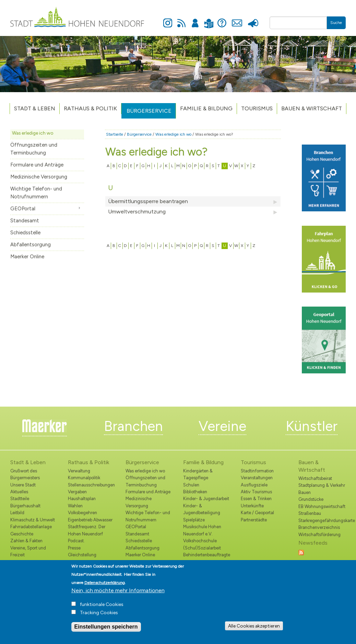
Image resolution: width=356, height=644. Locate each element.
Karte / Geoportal (257, 513)
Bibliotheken (195, 492)
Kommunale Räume (29, 562)
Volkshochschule (200, 541)
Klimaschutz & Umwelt (33, 520)
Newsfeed (181, 19)
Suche (336, 23)
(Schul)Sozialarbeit (202, 548)
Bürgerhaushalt (25, 506)
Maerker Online (27, 257)
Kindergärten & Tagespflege (198, 474)
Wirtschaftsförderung (319, 535)
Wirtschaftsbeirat (315, 478)
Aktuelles (19, 492)
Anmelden (195, 19)
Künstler (312, 426)
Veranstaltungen (257, 478)
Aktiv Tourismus (256, 492)
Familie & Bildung (206, 108)
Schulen (191, 485)
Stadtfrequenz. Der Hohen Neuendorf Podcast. (87, 534)
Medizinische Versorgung (39, 177)
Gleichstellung (82, 555)
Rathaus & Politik (90, 108)
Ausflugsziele (254, 485)
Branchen (133, 426)
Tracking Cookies (99, 617)
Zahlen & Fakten (26, 541)
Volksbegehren (82, 513)
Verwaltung (79, 471)
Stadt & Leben (35, 108)
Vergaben (77, 492)
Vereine (222, 426)
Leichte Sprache (209, 19)
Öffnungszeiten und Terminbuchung (34, 149)
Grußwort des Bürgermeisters (25, 474)
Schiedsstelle (25, 233)
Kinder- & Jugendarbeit (206, 499)
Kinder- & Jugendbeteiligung (202, 509)
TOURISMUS (257, 108)
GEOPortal (23, 209)
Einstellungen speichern (106, 631)
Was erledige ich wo (33, 133)
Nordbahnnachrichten (90, 562)
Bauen (305, 492)
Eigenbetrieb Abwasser (90, 520)
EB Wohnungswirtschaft (322, 506)
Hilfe (222, 19)
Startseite (115, 134)
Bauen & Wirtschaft (312, 108)
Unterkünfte (252, 506)
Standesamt (25, 221)
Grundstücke (311, 499)
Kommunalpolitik (84, 478)
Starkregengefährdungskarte (322, 521)
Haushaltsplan (82, 499)
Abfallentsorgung (31, 245)
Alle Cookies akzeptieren (254, 630)
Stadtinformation (257, 471)
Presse (253, 19)
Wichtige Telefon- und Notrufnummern (36, 193)
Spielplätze (194, 520)
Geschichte (22, 534)
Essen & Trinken (256, 499)
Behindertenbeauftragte (207, 555)
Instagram (168, 19)
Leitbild (17, 513)
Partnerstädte (254, 520)
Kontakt (237, 19)
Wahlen (75, 506)
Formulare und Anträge (37, 165)
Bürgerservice (149, 111)
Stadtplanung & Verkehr (322, 485)
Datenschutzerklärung (105, 587)
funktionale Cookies (102, 609)
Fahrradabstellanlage (31, 527)
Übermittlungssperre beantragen (193, 201)
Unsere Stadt (23, 485)
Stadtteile (20, 499)
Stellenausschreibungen (91, 485)
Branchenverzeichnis (319, 527)
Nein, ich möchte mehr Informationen (118, 595)
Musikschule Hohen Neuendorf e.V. (202, 530)
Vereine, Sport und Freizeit (28, 551)
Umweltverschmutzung (193, 212)
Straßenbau (310, 513)
